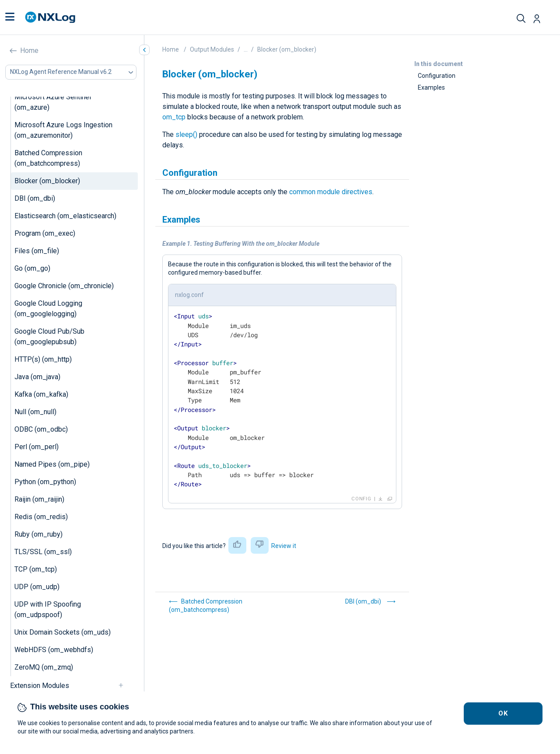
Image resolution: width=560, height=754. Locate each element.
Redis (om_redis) (41, 517)
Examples (431, 87)
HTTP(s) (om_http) (43, 359)
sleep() (186, 134)
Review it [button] (284, 546)
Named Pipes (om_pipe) (52, 464)
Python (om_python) (45, 482)
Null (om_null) (35, 412)
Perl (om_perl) (37, 447)
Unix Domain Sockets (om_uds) (63, 632)
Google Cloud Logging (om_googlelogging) (48, 309)
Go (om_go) (32, 268)
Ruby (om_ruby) (38, 534)
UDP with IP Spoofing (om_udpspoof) (48, 609)
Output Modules (212, 49)
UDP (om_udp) (37, 587)
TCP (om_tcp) (36, 569)
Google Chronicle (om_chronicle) (64, 286)
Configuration (437, 76)
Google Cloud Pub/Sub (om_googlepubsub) (49, 337)
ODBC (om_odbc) (41, 429)
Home (29, 51)
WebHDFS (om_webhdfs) (54, 650)
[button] (10, 17)
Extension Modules (40, 686)
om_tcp (174, 117)
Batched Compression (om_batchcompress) (48, 158)
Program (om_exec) (45, 233)
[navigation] (125, 686)
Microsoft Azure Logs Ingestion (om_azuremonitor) (63, 130)
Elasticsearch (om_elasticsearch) (65, 216)
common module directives (331, 192)
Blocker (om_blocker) (47, 181)
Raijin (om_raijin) (39, 499)
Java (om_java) (37, 377)
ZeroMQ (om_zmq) (44, 667)
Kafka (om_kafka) (41, 394)
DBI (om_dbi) (35, 198)
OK (503, 713)
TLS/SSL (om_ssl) (43, 552)
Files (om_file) (37, 251)
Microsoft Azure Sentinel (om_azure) (53, 102)
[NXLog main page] (50, 17)
